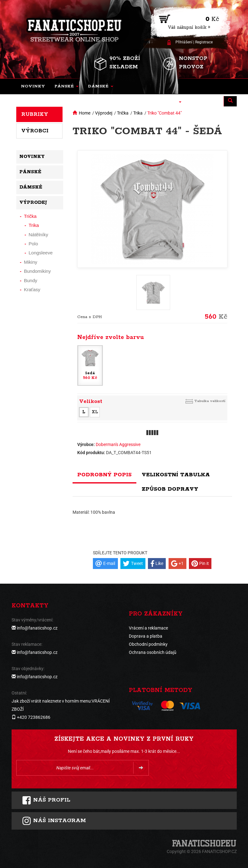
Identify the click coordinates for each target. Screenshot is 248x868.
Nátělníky (39, 235)
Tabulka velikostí (210, 401)
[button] (66, 86)
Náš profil (46, 800)
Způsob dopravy (170, 489)
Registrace (204, 42)
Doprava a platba (146, 636)
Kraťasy (32, 289)
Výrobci (35, 131)
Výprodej (104, 113)
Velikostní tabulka (176, 475)
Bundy (31, 280)
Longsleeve (41, 253)
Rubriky (35, 114)
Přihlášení (184, 42)
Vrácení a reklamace (148, 628)
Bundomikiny (38, 271)
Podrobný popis (104, 475)
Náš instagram (54, 821)
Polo (33, 244)
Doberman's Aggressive (118, 444)
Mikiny (31, 262)
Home (85, 113)
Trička (123, 113)
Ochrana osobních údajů (153, 652)
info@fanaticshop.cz (37, 628)
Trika (138, 113)
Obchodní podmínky (148, 644)
